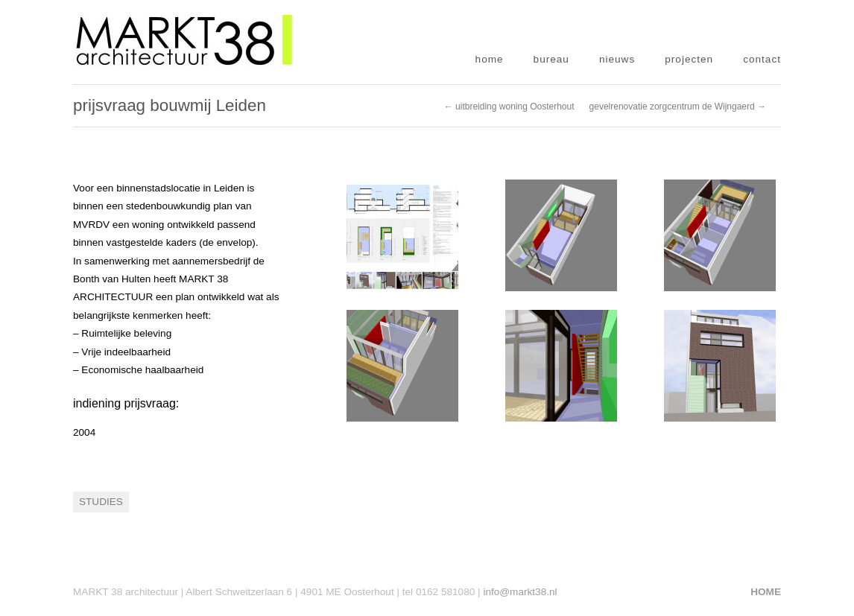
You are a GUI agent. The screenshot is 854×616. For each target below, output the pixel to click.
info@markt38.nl (520, 592)
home (490, 59)
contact (762, 59)
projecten (689, 59)
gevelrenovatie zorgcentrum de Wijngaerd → (678, 107)
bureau (551, 59)
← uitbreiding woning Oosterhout (509, 107)
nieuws (617, 59)
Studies (101, 502)
